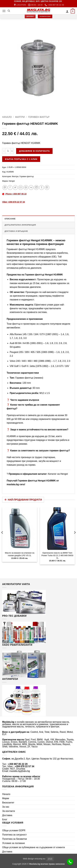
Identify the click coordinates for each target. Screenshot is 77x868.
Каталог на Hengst (58, 474)
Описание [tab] (10, 219)
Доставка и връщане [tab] (16, 231)
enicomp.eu (40, 859)
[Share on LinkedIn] (36, 188)
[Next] (75, 538)
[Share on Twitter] (15, 188)
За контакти (9, 811)
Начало (7, 117)
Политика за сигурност (14, 835)
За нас (6, 807)
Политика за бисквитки (15, 839)
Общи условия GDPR (14, 830)
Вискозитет (8, 803)
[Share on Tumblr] (42, 188)
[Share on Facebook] (10, 188)
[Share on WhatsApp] (5, 188)
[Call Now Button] (70, 862)
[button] (4, 11)
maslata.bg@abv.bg (20, 771)
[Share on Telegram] (47, 188)
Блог (5, 819)
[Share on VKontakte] (31, 188)
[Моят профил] (67, 11)
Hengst (12, 181)
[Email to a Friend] (21, 188)
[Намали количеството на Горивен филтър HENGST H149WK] (4, 151)
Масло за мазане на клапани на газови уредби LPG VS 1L (20, 554)
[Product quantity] (8, 151)
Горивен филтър (39, 117)
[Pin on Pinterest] (26, 188)
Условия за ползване (14, 843)
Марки (6, 798)
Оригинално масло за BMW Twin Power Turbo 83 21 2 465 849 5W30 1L (57, 555)
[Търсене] (9, 11)
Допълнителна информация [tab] (20, 225)
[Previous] (2, 538)
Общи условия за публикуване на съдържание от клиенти (33, 847)
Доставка (7, 815)
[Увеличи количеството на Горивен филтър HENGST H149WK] (12, 151)
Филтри (20, 117)
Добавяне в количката (34, 151)
